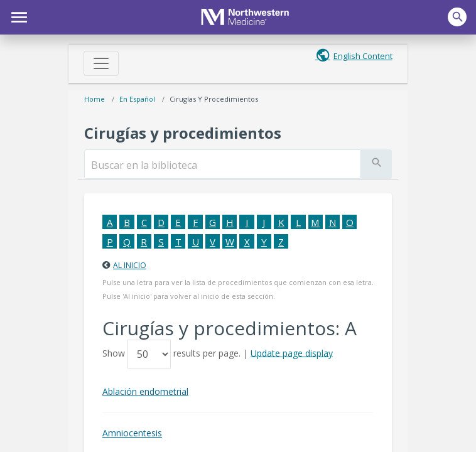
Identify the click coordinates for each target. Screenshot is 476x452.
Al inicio (130, 265)
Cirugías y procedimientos (214, 99)
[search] (223, 165)
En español (137, 99)
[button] (17, 16)
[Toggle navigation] (101, 63)
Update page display (292, 352)
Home (95, 99)
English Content (363, 56)
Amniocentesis (132, 433)
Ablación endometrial (145, 391)
